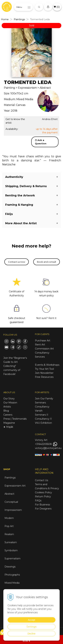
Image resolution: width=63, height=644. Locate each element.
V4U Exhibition (43, 423)
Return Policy (43, 496)
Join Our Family (44, 399)
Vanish (39, 411)
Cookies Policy (43, 492)
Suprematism (13, 559)
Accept (32, 620)
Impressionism (13, 510)
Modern (9, 518)
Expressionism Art (15, 486)
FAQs (38, 501)
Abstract (9, 494)
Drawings (10, 567)
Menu (19, 7)
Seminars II (42, 415)
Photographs (12, 575)
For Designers (43, 509)
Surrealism (11, 542)
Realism (9, 534)
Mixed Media (12, 583)
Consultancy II (43, 419)
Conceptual (11, 502)
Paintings (10, 478)
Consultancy (42, 407)
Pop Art (9, 526)
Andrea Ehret (50, 119)
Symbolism (11, 550)
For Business (43, 505)
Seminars (40, 403)
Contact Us (41, 480)
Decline (32, 634)
